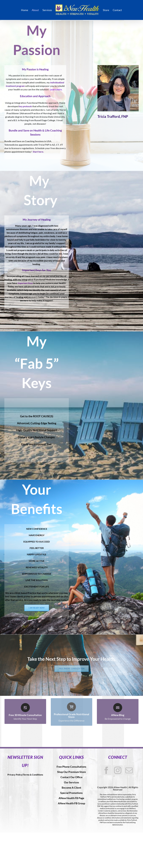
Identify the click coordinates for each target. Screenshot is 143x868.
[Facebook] (106, 770)
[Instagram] (118, 770)
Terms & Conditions (33, 775)
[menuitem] (26, 10)
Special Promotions (71, 793)
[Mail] (129, 770)
